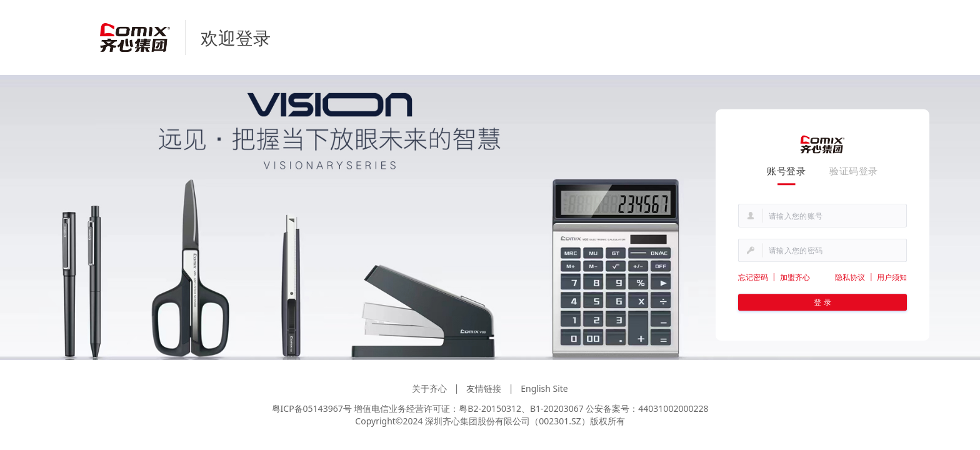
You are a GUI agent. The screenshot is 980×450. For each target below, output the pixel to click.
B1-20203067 (557, 408)
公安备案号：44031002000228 (647, 408)
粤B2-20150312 (490, 408)
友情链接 (484, 388)
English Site (544, 388)
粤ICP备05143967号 (312, 408)
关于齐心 (429, 388)
